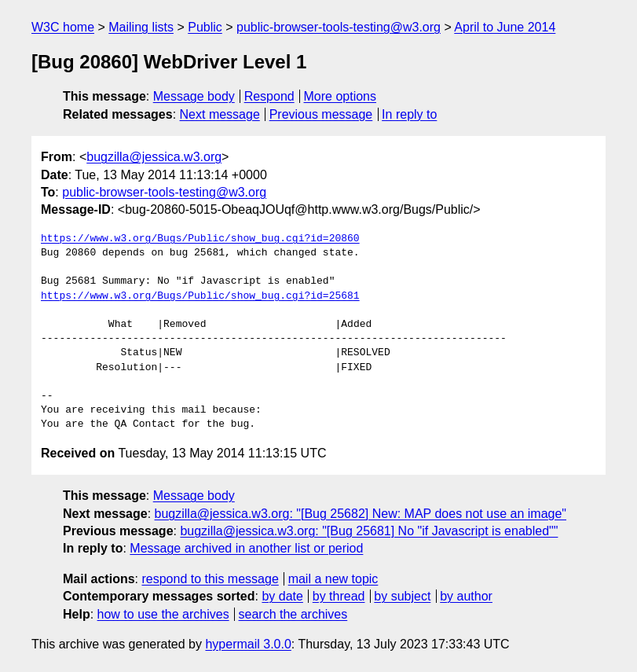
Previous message (321, 114)
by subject (402, 596)
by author (466, 596)
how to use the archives (163, 614)
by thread (339, 596)
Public (205, 27)
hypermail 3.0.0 (248, 644)
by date (282, 596)
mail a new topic (333, 579)
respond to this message (210, 579)
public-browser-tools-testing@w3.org (339, 27)
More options (340, 96)
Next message (220, 114)
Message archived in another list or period (246, 548)
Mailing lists (141, 27)
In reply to (409, 114)
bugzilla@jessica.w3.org (154, 157)
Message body (194, 96)
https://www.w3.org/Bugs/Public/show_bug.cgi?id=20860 (200, 239)
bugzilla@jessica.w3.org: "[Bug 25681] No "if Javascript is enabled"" (369, 531)
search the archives (293, 614)
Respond (269, 96)
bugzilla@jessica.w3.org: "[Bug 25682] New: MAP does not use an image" (361, 514)
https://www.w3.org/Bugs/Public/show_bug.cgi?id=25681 (200, 296)
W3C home (63, 27)
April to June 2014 (505, 27)
